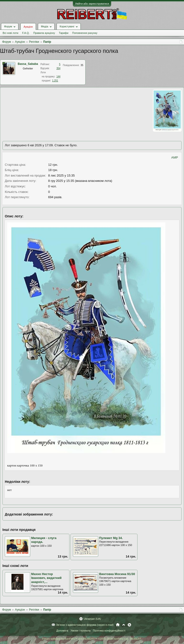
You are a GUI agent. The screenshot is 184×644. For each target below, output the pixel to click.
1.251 (55, 81)
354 (58, 68)
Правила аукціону (44, 33)
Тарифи (64, 33)
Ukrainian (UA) (92, 619)
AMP (175, 157)
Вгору (124, 625)
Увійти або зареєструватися (92, 4)
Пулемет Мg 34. (111, 538)
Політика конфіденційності (109, 631)
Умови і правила (80, 631)
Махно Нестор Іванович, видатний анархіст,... (46, 578)
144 (58, 77)
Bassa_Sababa (28, 64)
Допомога (62, 631)
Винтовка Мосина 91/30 (117, 574)
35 (82, 65)
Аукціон (28, 27)
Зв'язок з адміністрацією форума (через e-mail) (85, 625)
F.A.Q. (26, 33)
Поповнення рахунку (85, 33)
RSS (129, 625)
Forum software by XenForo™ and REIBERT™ (92, 639)
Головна (118, 625)
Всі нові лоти (10, 33)
